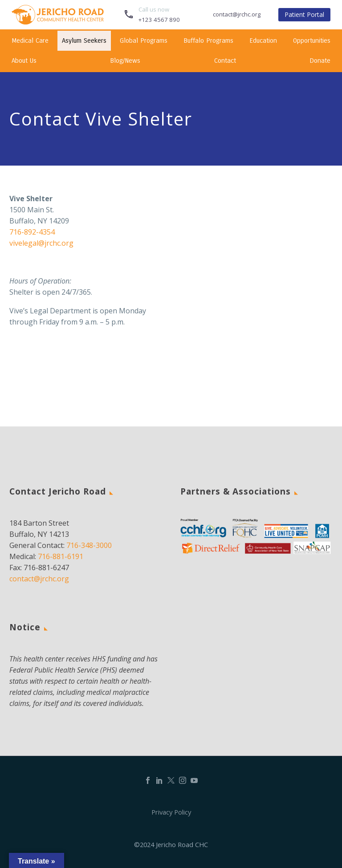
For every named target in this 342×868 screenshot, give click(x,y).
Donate (320, 61)
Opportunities (312, 41)
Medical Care (30, 41)
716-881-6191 (61, 556)
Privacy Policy (171, 812)
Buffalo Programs (208, 41)
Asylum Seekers (84, 41)
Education (263, 41)
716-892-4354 (32, 232)
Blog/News (125, 61)
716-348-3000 (89, 545)
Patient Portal (304, 14)
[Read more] (152, 15)
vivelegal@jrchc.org (41, 243)
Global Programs (144, 41)
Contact (225, 61)
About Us (24, 61)
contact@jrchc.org (39, 579)
